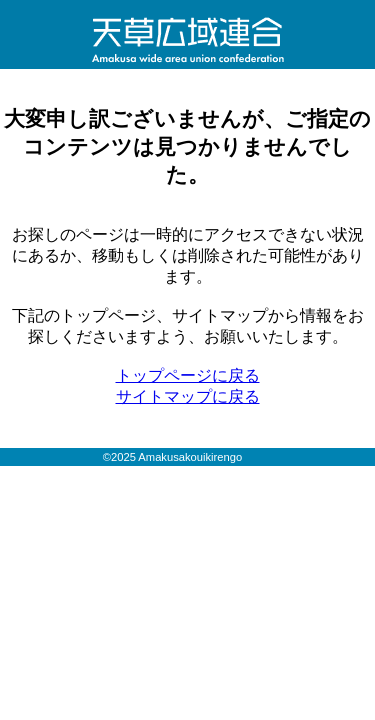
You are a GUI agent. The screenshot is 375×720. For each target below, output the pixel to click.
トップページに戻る (188, 375)
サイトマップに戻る (188, 396)
